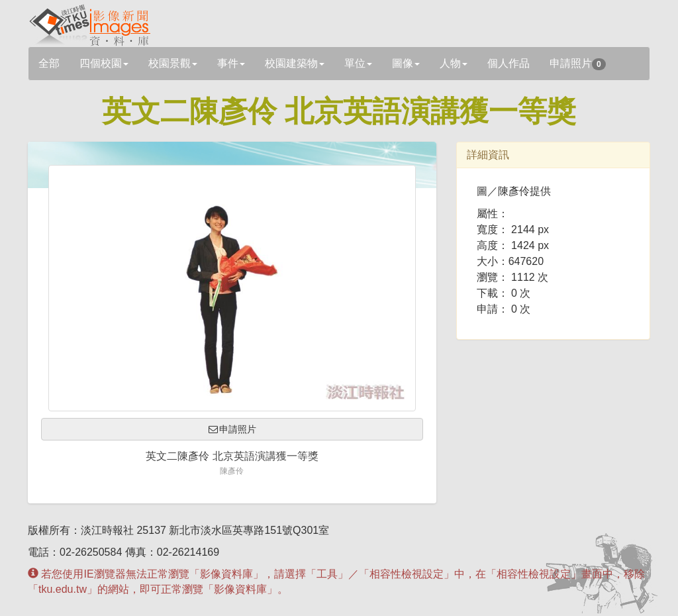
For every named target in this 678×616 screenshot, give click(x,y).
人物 (454, 63)
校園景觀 (173, 63)
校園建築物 (295, 63)
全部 (49, 63)
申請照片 (578, 64)
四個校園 (104, 63)
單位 (358, 63)
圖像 (406, 63)
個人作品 (508, 63)
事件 (231, 63)
